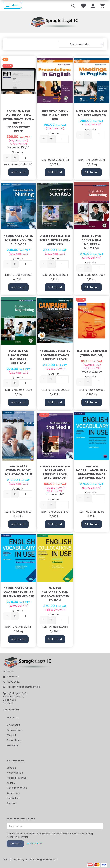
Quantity (17, 152)
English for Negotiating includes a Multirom (18, 357)
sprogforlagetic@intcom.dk (24, 687)
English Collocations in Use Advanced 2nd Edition (55, 594)
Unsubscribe (34, 844)
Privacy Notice (15, 773)
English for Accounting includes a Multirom (92, 242)
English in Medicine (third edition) (92, 353)
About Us (12, 783)
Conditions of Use (17, 788)
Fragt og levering (16, 778)
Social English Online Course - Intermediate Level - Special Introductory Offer (18, 121)
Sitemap (12, 803)
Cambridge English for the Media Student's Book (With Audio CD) (55, 472)
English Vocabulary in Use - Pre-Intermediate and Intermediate (92, 472)
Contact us (13, 798)
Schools (11, 768)
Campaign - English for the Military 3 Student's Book (55, 355)
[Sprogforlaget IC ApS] (55, 22)
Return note (13, 793)
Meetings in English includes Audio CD (92, 113)
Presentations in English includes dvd (55, 115)
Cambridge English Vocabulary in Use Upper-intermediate (18, 592)
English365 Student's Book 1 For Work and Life (18, 470)
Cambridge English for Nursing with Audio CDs (18, 240)
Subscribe (15, 844)
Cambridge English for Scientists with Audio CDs (55, 240)
